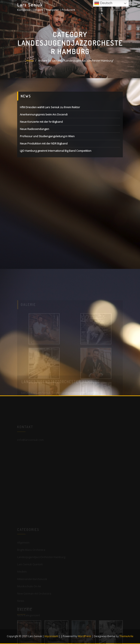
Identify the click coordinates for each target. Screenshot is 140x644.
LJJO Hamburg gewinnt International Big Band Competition (56, 151)
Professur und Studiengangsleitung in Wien (47, 137)
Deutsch (103, 3)
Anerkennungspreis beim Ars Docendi (44, 115)
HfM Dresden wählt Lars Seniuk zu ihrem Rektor (50, 107)
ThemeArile (126, 636)
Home (30, 61)
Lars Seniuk (30, 5)
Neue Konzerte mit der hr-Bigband (41, 122)
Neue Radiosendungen (34, 129)
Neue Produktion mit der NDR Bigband (44, 144)
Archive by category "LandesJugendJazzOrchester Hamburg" (76, 61)
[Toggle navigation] (118, 7)
